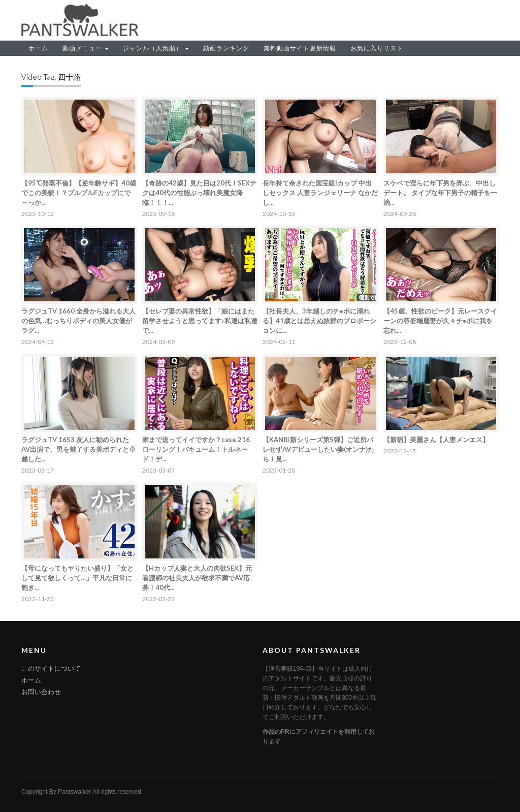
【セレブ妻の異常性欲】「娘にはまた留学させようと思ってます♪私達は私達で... (200, 321)
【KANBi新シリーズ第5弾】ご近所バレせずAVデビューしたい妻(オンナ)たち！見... (318, 449)
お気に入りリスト (377, 48)
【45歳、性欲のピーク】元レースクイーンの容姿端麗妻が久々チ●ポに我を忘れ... (440, 321)
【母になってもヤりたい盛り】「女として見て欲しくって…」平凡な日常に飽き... (77, 578)
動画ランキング (226, 48)
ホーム (38, 48)
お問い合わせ (41, 692)
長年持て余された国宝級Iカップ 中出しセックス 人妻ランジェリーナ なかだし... (320, 193)
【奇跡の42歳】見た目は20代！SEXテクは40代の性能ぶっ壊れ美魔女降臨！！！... (199, 193)
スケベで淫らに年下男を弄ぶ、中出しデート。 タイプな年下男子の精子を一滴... (440, 193)
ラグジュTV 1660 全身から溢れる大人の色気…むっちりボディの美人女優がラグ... (78, 321)
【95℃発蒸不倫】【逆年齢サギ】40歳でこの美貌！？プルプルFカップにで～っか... (79, 193)
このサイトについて (51, 668)
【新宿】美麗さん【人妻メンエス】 (436, 440)
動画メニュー (86, 48)
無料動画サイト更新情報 (300, 48)
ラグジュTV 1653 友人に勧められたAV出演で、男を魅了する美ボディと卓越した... (78, 449)
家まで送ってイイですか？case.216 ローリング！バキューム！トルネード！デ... (196, 449)
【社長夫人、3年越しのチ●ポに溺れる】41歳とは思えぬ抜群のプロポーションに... (319, 321)
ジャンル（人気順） (156, 48)
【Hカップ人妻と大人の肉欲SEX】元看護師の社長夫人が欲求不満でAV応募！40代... (197, 578)
